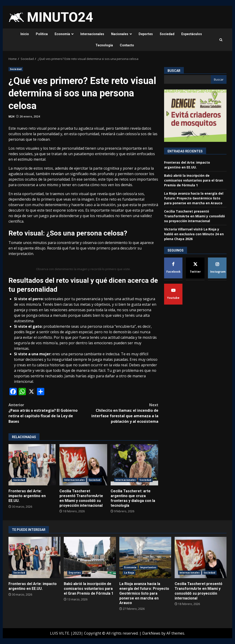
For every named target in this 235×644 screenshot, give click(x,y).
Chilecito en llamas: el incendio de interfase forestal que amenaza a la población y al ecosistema (121, 413)
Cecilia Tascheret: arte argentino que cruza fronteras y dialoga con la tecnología (134, 465)
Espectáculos (192, 34)
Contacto (127, 45)
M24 (11, 116)
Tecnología (104, 45)
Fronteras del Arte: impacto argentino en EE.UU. (32, 465)
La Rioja (129, 573)
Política (42, 34)
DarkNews (151, 633)
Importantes (148, 567)
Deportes (146, 34)
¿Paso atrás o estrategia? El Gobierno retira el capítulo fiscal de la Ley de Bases (46, 413)
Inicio (25, 34)
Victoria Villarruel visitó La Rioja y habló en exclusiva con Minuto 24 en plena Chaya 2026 (194, 234)
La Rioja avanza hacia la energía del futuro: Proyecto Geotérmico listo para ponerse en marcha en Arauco (194, 198)
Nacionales (120, 34)
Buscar (174, 71)
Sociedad (167, 34)
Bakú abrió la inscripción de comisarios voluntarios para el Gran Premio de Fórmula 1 (194, 180)
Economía (62, 34)
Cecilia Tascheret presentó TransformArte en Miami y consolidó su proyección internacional (83, 465)
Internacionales (92, 34)
